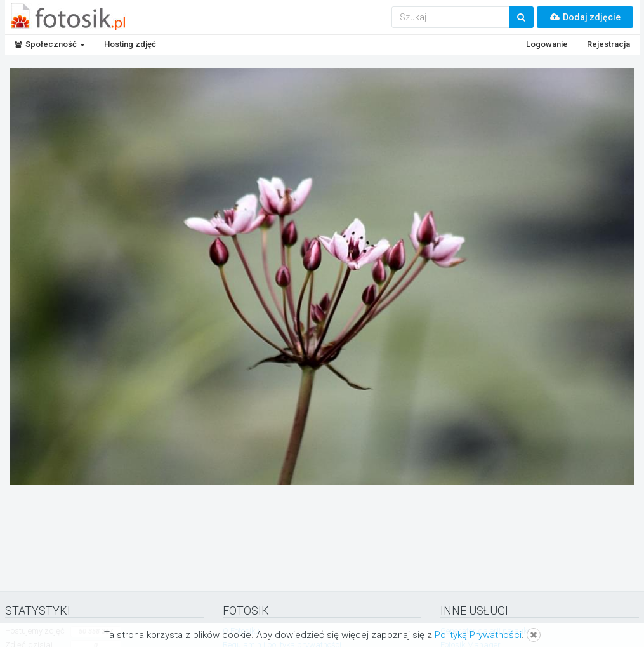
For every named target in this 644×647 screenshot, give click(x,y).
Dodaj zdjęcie (585, 17)
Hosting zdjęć (130, 44)
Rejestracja (608, 44)
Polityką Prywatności (478, 635)
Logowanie (547, 44)
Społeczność (50, 44)
